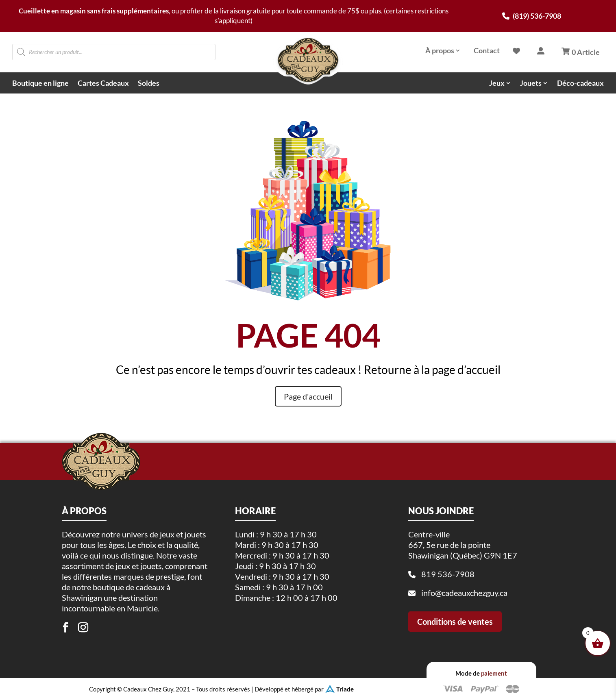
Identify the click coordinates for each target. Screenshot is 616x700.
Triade (345, 689)
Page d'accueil (308, 396)
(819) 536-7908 (532, 16)
